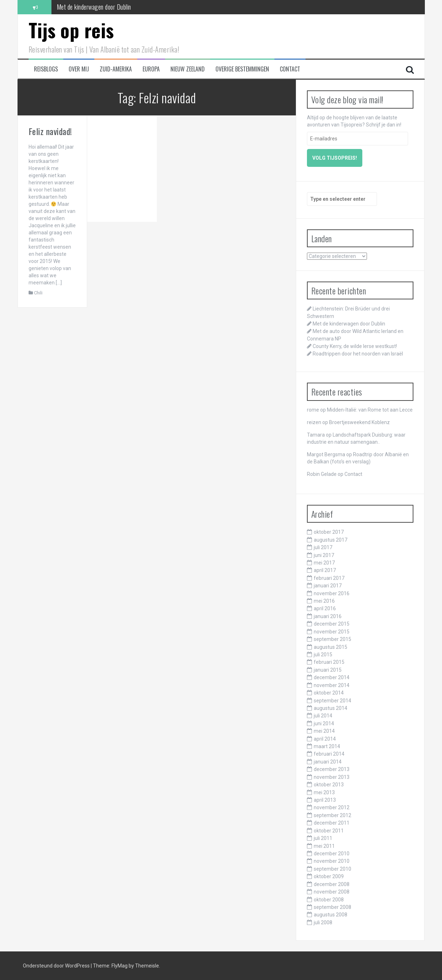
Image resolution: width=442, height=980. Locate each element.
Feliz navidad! (50, 131)
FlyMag (120, 966)
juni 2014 (324, 723)
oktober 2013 (329, 785)
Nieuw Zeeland (188, 69)
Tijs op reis (71, 30)
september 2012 (332, 815)
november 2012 (332, 807)
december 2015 (332, 624)
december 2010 (332, 854)
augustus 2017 (331, 540)
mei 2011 (324, 846)
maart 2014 (327, 746)
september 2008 (332, 907)
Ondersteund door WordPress (57, 966)
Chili (38, 293)
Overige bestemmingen (242, 69)
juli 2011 (323, 838)
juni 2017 (324, 555)
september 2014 (332, 701)
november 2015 (332, 632)
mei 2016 (324, 601)
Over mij (79, 69)
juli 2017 (323, 547)
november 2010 (332, 861)
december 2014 (332, 677)
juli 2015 (323, 655)
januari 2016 (328, 616)
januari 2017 (328, 586)
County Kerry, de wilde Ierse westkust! (355, 346)
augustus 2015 (331, 647)
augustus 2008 (331, 915)
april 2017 (325, 570)
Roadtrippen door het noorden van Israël (358, 354)
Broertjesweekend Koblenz (359, 422)
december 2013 (332, 769)
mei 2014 (324, 731)
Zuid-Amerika (116, 69)
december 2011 (332, 823)
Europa (151, 69)
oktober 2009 (329, 876)
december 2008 (332, 884)
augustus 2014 (331, 708)
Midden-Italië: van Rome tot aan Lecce (370, 410)
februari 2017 (329, 578)
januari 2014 (328, 762)
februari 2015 (329, 662)
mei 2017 (324, 563)
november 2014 (332, 685)
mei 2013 (324, 792)
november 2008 (332, 892)
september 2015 (332, 639)
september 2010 (332, 869)
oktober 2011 (329, 831)
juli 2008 (323, 922)
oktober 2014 (329, 693)
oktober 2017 (329, 532)
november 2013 (332, 777)
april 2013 (325, 800)
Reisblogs (46, 69)
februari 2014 (329, 754)
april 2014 (325, 739)
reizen (314, 422)
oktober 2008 (329, 900)
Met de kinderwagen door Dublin (94, 7)
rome (313, 410)
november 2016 (332, 593)
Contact (290, 69)
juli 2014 (323, 716)
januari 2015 (328, 670)
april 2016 (325, 608)
